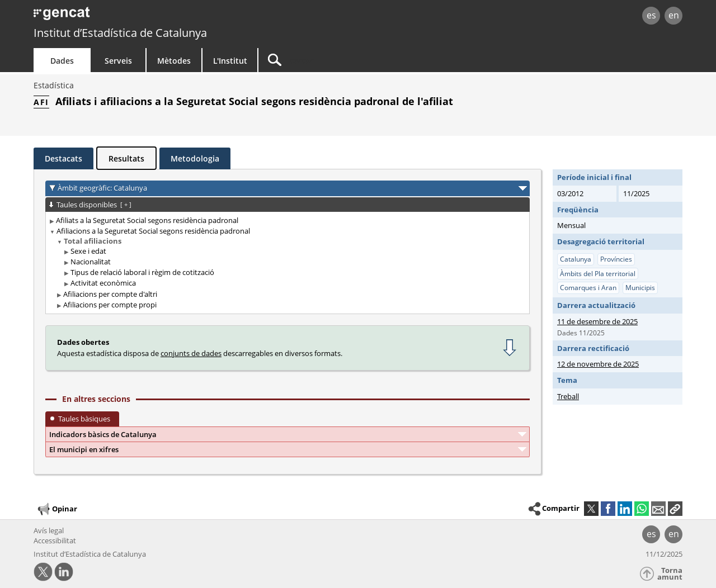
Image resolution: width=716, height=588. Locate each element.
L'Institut (230, 61)
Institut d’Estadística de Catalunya (120, 33)
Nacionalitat (91, 262)
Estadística (54, 85)
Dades (62, 61)
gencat (163, 16)
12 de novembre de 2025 (598, 364)
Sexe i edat (88, 251)
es (651, 15)
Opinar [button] (57, 509)
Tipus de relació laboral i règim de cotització (142, 272)
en (674, 15)
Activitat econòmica (103, 283)
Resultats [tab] (126, 158)
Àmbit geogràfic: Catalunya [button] (102, 188)
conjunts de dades (191, 353)
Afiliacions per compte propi (110, 305)
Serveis (118, 61)
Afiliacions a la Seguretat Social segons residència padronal (153, 231)
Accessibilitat (55, 540)
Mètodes (174, 61)
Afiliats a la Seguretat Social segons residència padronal (147, 220)
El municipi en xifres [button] (84, 449)
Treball (568, 396)
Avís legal (49, 530)
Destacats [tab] (63, 158)
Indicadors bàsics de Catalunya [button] (103, 434)
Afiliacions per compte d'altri (110, 294)
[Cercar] (354, 60)
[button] (675, 509)
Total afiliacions (93, 241)
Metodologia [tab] (195, 158)
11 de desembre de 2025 (597, 321)
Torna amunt (670, 574)
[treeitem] (286, 220)
